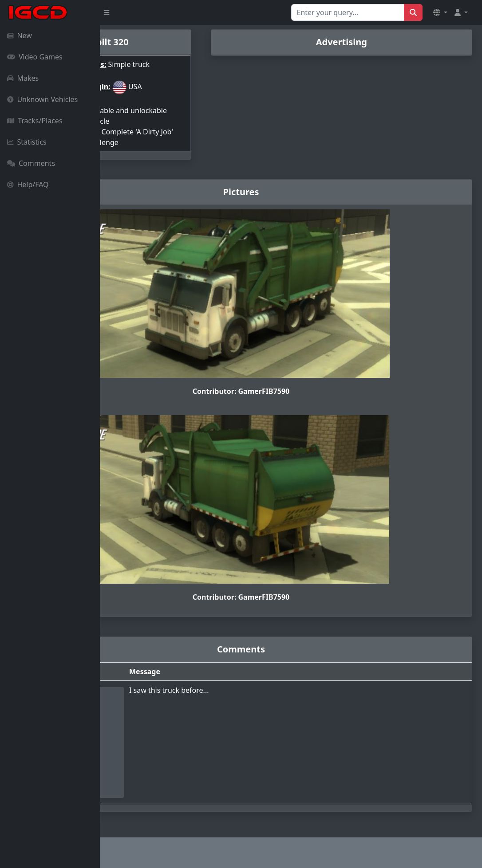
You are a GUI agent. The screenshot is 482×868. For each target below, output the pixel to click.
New (20, 35)
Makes (23, 78)
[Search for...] (348, 12)
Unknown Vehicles (42, 99)
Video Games (35, 57)
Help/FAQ (28, 185)
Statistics (27, 142)
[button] (440, 12)
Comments (31, 163)
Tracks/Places (35, 121)
